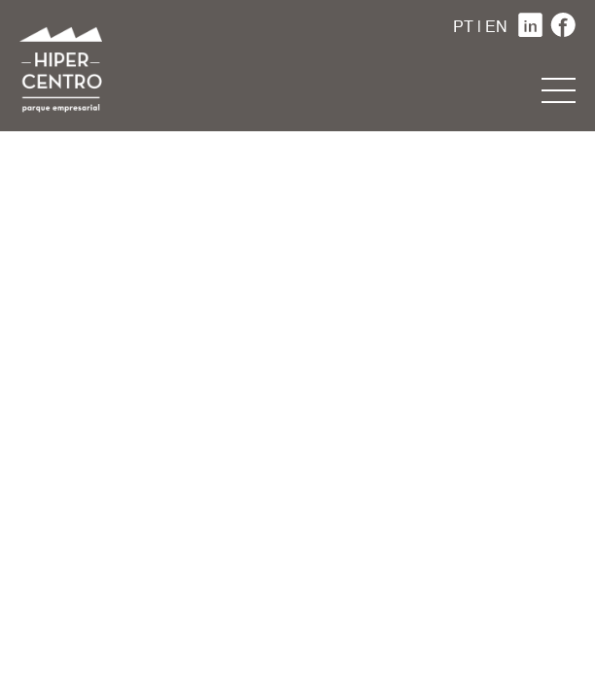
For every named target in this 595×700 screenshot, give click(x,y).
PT (463, 28)
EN (496, 28)
